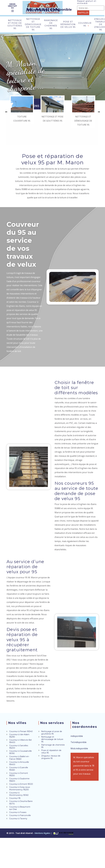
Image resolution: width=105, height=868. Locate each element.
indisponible (37, 8)
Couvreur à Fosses (18, 812)
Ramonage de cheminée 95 (51, 24)
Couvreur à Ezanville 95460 (19, 769)
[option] (22, 110)
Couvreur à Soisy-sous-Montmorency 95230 (20, 788)
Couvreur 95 (85, 24)
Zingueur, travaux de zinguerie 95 (51, 757)
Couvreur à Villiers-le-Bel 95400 (20, 741)
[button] (6, 112)
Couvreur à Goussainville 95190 (20, 752)
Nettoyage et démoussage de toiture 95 (33, 24)
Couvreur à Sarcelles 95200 (19, 747)
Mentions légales (43, 833)
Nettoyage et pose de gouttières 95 (15, 24)
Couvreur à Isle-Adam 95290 (19, 736)
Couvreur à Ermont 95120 (21, 784)
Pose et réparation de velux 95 (68, 24)
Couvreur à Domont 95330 (19, 774)
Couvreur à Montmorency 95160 (19, 794)
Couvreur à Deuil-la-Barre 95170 (21, 802)
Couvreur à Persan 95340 (21, 731)
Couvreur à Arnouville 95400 (19, 763)
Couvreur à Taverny (18, 819)
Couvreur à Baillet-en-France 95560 (19, 758)
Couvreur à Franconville (20, 815)
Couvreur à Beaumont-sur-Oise (20, 808)
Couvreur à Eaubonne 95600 (19, 780)
